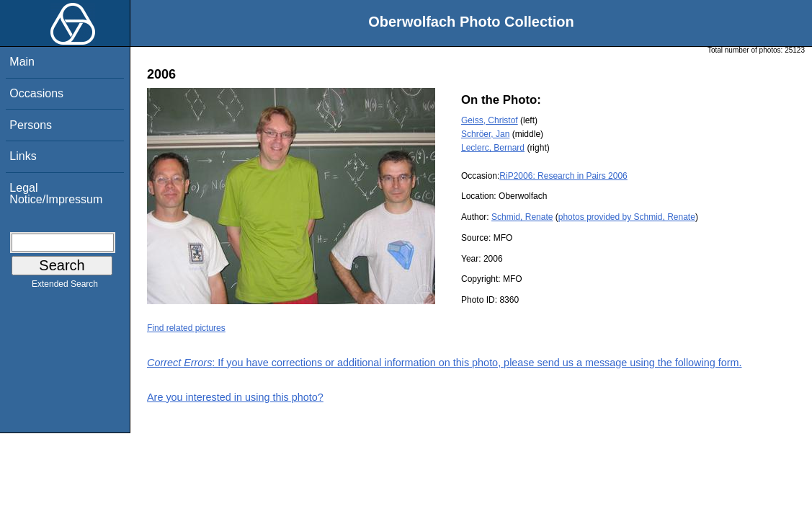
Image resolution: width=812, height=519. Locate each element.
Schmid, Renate (522, 217)
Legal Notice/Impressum (56, 194)
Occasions (36, 93)
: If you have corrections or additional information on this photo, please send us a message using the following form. (445, 363)
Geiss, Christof (490, 120)
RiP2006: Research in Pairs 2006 (563, 176)
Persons (31, 125)
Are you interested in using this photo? (235, 397)
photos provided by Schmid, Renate (627, 217)
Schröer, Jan (485, 134)
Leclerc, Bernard (493, 148)
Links (23, 156)
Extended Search (65, 287)
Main (22, 62)
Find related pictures (186, 328)
